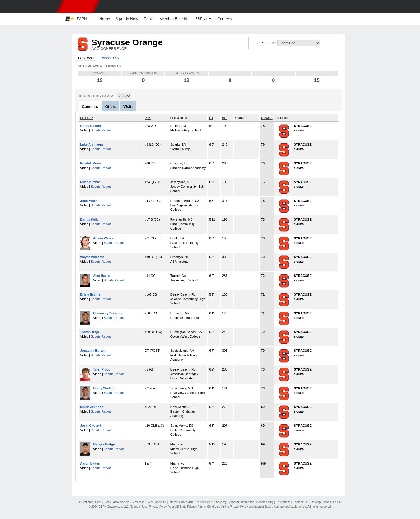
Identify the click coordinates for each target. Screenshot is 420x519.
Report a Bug (265, 502)
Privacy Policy (158, 507)
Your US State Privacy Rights (187, 507)
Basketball (112, 58)
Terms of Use (139, 507)
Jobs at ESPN (332, 502)
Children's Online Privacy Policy (228, 507)
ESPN (78, 6)
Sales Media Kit (156, 502)
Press (107, 502)
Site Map (315, 502)
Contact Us (300, 502)
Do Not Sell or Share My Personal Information (225, 502)
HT (211, 118)
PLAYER (87, 118)
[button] (351, 6)
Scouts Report (101, 130)
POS (148, 118)
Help (98, 502)
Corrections (283, 502)
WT (225, 118)
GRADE (267, 118)
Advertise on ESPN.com (129, 502)
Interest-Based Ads (181, 502)
